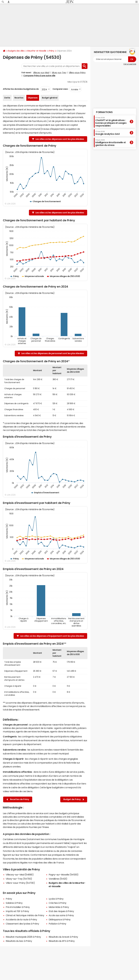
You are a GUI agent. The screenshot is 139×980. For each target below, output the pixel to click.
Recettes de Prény (18, 799)
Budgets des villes (16, 51)
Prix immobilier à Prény (18, 907)
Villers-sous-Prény (77, 73)
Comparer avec (60, 89)
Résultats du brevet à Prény (63, 937)
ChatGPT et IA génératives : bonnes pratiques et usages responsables (111, 122)
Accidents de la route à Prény (21, 919)
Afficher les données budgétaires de (21, 89)
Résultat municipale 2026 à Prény (23, 937)
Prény (52, 51)
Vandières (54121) (58, 879)
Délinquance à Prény (60, 919)
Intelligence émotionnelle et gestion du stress (111, 143)
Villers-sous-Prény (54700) (20, 883)
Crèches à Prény (58, 903)
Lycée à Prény (56, 899)
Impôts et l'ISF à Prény (17, 911)
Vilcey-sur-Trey (59, 73)
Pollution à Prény (57, 924)
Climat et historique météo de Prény (25, 915)
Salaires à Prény (14, 903)
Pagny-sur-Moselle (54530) (64, 875)
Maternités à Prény (59, 907)
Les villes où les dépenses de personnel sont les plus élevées (53, 353)
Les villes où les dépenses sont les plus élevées (60, 139)
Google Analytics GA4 (107, 133)
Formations (104, 112)
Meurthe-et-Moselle (37, 51)
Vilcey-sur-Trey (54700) (19, 879)
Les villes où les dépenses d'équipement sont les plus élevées (52, 636)
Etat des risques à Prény (61, 911)
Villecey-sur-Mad (41, 73)
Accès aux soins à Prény (61, 915)
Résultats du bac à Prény (19, 941)
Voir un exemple (130, 64)
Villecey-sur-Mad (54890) (20, 875)
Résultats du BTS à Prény (62, 941)
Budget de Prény (74, 799)
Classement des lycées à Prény (22, 924)
